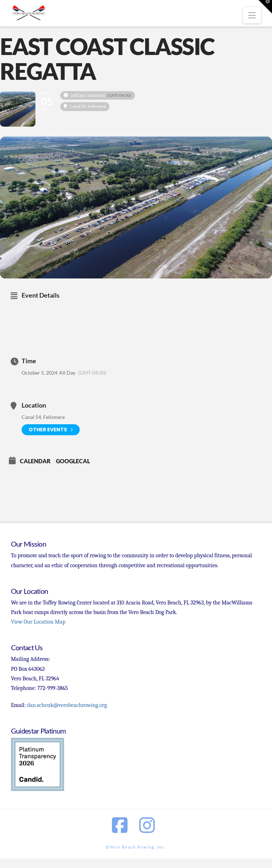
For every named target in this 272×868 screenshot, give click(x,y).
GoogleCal (73, 461)
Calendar (35, 461)
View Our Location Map (38, 622)
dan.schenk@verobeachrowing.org (67, 705)
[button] (252, 15)
